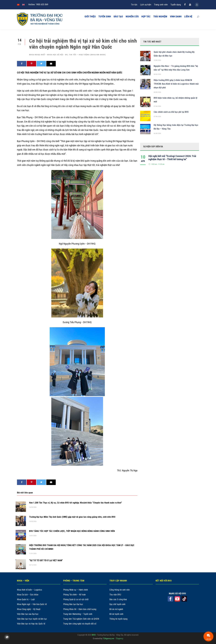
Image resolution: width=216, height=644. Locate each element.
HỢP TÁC (146, 16)
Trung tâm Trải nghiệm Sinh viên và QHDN (81, 619)
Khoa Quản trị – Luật (26, 599)
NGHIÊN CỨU (132, 16)
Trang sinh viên (161, 5)
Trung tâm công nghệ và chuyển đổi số (80, 624)
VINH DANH (176, 16)
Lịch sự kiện (146, 5)
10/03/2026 (33, 521)
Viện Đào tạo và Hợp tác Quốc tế (31, 624)
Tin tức (134, 5)
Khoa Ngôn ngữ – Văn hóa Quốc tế (32, 604)
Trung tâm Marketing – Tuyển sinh (78, 614)
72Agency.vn (108, 638)
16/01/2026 (33, 536)
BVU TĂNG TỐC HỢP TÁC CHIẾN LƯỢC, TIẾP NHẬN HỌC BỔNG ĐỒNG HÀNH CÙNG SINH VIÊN (72, 531)
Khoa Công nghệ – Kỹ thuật (29, 609)
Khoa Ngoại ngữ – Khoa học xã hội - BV (48, 55)
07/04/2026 (157, 106)
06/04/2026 (157, 133)
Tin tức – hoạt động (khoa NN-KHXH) (87, 55)
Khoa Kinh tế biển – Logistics (30, 590)
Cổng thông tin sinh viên (120, 590)
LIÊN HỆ (188, 16)
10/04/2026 (157, 60)
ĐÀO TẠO (118, 16)
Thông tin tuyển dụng (118, 619)
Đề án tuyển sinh (116, 614)
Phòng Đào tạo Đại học (73, 604)
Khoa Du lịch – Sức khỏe (28, 595)
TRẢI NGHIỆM (160, 16)
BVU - (95, 635)
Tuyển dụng (176, 5)
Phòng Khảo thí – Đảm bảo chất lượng (80, 609)
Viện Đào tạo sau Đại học (28, 614)
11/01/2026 (33, 554)
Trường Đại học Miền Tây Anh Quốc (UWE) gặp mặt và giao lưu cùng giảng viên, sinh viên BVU (72, 517)
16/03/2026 (33, 507)
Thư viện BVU (115, 595)
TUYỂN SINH (105, 16)
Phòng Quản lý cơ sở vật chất (76, 599)
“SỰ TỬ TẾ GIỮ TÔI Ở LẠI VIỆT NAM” (46, 560)
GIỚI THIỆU (90, 16)
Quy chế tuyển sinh (117, 604)
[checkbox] (7, 637)
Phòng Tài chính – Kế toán (74, 595)
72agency (119, 638)
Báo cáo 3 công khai (118, 599)
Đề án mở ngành (116, 609)
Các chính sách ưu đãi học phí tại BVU (171, 112)
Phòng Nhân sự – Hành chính (76, 590)
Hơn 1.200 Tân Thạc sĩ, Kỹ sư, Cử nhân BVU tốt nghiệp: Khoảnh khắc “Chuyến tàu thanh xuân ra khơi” (76, 503)
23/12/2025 (33, 565)
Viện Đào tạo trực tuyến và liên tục (32, 619)
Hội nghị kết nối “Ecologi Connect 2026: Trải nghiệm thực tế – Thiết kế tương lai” (172, 158)
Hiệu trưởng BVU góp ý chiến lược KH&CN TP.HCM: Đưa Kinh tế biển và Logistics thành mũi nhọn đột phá (176, 84)
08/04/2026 (157, 74)
